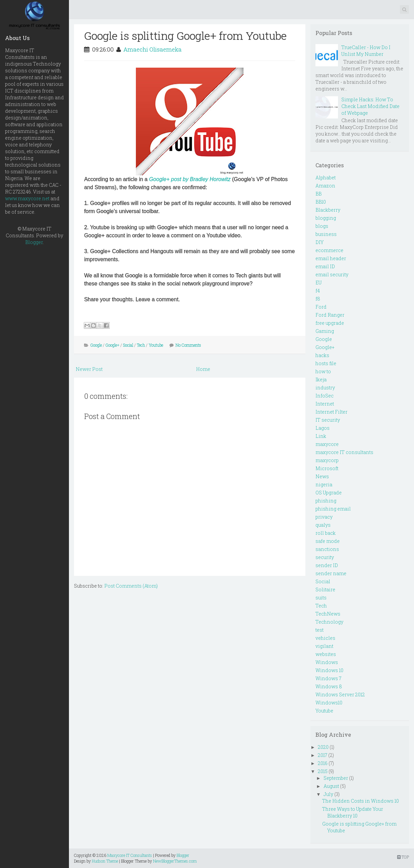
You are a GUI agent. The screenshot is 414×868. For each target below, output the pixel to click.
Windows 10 (329, 670)
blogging (326, 218)
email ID (325, 266)
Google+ (112, 345)
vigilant (324, 646)
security (325, 557)
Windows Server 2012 (340, 695)
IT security (328, 420)
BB (318, 194)
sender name (331, 573)
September (336, 778)
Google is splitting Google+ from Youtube (185, 36)
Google (96, 345)
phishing (326, 501)
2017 (323, 755)
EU (318, 283)
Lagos (323, 428)
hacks (322, 355)
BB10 (321, 202)
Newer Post (89, 369)
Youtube (156, 345)
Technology (329, 622)
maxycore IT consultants (344, 452)
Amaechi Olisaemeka (153, 49)
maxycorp (327, 460)
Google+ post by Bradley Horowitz (190, 179)
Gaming (325, 331)
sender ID (327, 565)
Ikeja (321, 379)
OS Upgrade (329, 493)
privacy (324, 517)
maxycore (327, 444)
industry (325, 388)
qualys (323, 525)
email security (332, 274)
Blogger (34, 242)
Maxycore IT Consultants (130, 855)
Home (203, 369)
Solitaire (325, 589)
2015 (323, 771)
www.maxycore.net (27, 198)
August (331, 786)
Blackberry (328, 210)
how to (323, 371)
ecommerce (329, 250)
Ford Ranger (330, 315)
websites (326, 654)
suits (321, 598)
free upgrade (330, 323)
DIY (319, 242)
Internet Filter (331, 412)
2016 (323, 763)
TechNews (328, 614)
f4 (318, 291)
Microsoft (327, 468)
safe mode (328, 541)
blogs (322, 226)
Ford (321, 307)
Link (321, 436)
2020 (323, 747)
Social (128, 345)
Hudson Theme (105, 861)
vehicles (325, 638)
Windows (327, 662)
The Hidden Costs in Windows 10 (361, 801)
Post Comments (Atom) (131, 586)
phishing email (333, 509)
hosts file (326, 363)
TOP (403, 857)
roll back (326, 533)
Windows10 (329, 703)
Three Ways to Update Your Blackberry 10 (353, 812)
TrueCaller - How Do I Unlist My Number (366, 51)
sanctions (327, 549)
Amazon (325, 186)
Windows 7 (328, 678)
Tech (141, 345)
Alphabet (326, 178)
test (319, 630)
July (328, 794)
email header (331, 258)
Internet (325, 404)
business (326, 234)
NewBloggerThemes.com (175, 861)
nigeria (324, 484)
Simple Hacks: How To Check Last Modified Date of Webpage (370, 106)
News (322, 476)
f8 (318, 299)
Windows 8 (329, 686)
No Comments (188, 345)
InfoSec (325, 396)
